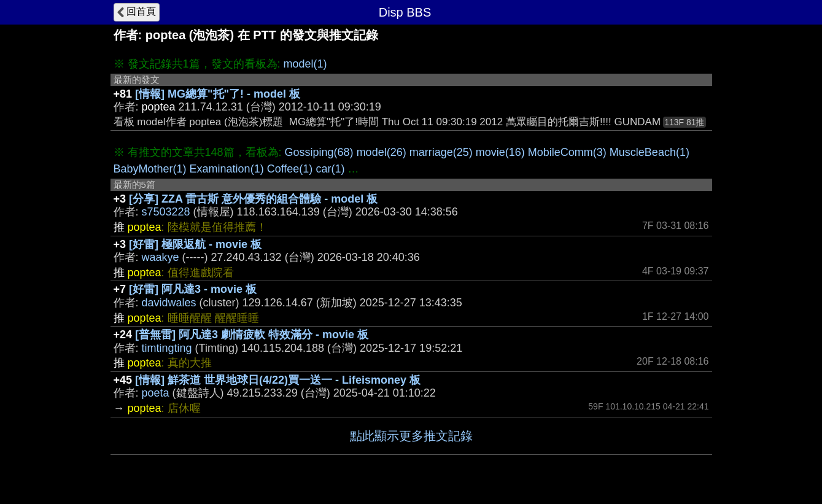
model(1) (305, 64)
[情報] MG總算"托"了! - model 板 (218, 94)
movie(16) (500, 152)
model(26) (382, 152)
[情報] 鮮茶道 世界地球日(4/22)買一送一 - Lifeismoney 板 (278, 380)
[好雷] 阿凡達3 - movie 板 (193, 289)
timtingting (167, 348)
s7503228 (166, 212)
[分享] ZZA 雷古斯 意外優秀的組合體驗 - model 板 (253, 199)
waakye (161, 257)
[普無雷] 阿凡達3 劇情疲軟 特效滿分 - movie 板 (252, 335)
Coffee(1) (290, 169)
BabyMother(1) (150, 169)
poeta (156, 393)
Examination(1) (227, 169)
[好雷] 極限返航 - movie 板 (195, 244)
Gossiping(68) (319, 152)
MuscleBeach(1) (649, 152)
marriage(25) (441, 152)
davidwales (169, 303)
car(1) (330, 169)
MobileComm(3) (567, 152)
